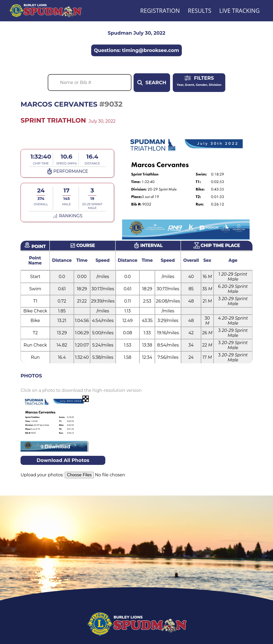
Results (200, 11)
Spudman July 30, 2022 (136, 33)
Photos (31, 376)
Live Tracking (240, 11)
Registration (160, 11)
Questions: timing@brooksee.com (136, 50)
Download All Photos (63, 460)
